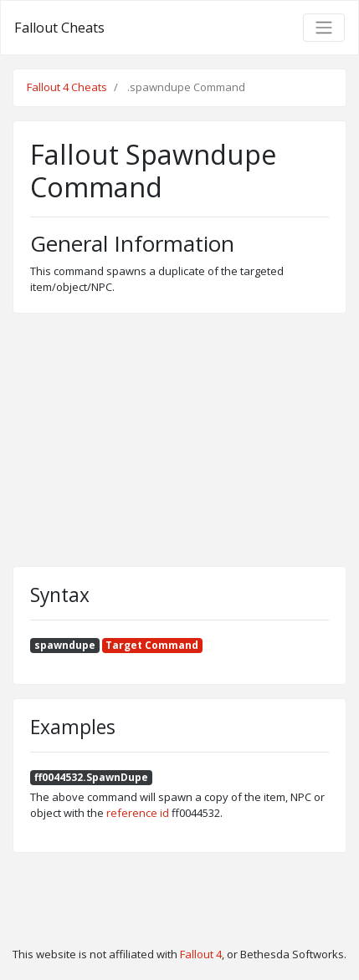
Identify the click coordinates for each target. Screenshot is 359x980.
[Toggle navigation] (324, 28)
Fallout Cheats (59, 28)
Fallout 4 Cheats (67, 87)
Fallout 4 (201, 954)
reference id (138, 813)
